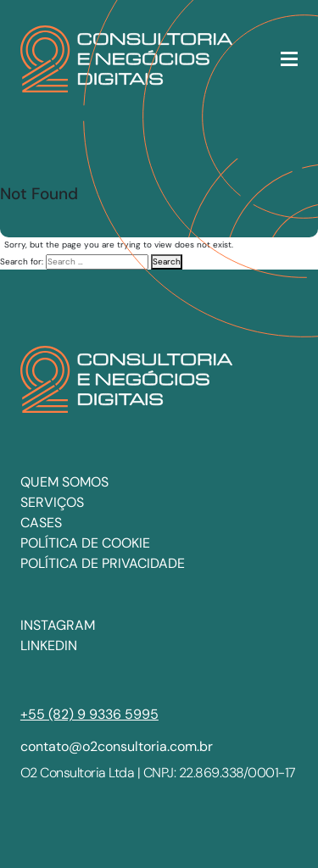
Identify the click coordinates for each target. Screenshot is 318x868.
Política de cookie (85, 543)
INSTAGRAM (58, 625)
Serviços (52, 502)
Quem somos (64, 482)
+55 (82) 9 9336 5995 (89, 714)
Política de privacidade (103, 563)
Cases (41, 523)
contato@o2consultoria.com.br (117, 746)
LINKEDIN (49, 645)
